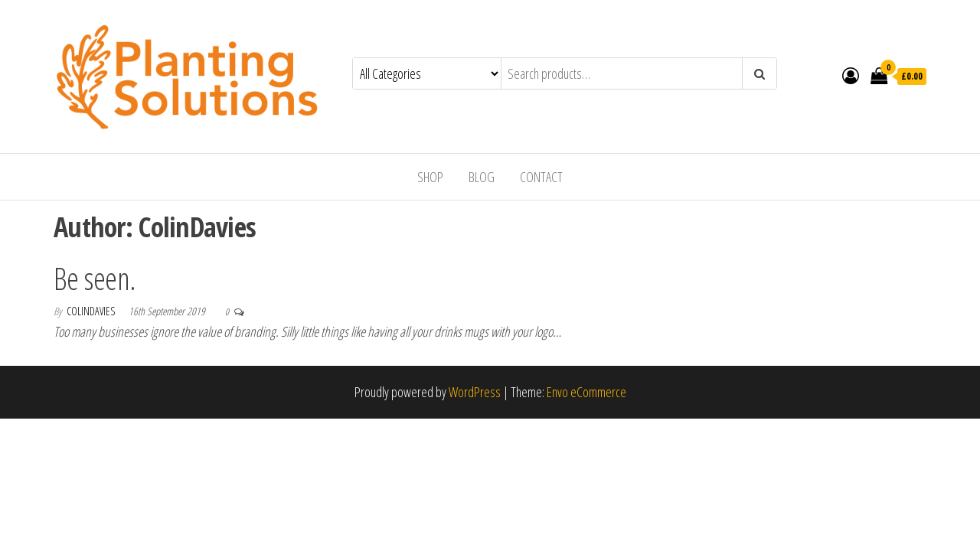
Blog (482, 177)
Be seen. (95, 278)
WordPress (475, 392)
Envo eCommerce (586, 392)
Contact (541, 177)
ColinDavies (92, 311)
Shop (430, 177)
